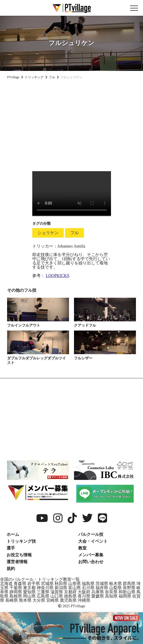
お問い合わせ (91, 562)
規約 (11, 569)
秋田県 (61, 583)
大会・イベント (93, 541)
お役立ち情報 (19, 555)
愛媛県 (98, 596)
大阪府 (84, 592)
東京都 (29, 588)
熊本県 (25, 600)
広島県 (43, 596)
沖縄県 (84, 600)
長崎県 (12, 600)
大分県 (39, 600)
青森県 (20, 583)
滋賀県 (57, 592)
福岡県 (125, 596)
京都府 (70, 592)
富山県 (75, 588)
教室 (82, 548)
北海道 (6, 583)
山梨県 (115, 588)
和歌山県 (127, 592)
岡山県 (29, 596)
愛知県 (29, 592)
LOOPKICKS (58, 276)
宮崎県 (52, 600)
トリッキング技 (21, 541)
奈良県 (111, 592)
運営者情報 (17, 562)
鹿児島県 (68, 600)
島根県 (16, 596)
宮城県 (47, 583)
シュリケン (48, 233)
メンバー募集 (91, 555)
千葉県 (16, 588)
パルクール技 (91, 534)
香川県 (84, 596)
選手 (11, 548)
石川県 (88, 588)
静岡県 (16, 592)
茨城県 (102, 583)
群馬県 (129, 583)
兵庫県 (98, 592)
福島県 (88, 583)
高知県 (111, 596)
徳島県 (70, 596)
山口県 (57, 596)
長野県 (129, 588)
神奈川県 (45, 588)
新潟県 (61, 588)
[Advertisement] (71, 123)
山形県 (75, 583)
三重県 (43, 592)
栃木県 (115, 583)
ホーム (13, 534)
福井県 (102, 588)
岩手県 (34, 583)
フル (75, 233)
